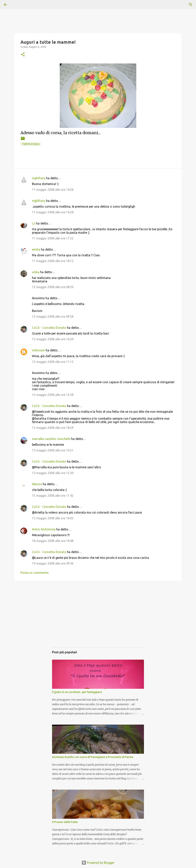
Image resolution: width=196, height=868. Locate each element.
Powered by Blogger (98, 863)
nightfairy (39, 178)
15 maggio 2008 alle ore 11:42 (53, 496)
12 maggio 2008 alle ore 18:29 (53, 428)
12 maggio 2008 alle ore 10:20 (53, 339)
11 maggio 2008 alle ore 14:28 (53, 190)
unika (36, 272)
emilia (36, 249)
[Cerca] (16, 5)
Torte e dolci (31, 144)
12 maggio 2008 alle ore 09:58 (53, 316)
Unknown (38, 350)
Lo (34, 223)
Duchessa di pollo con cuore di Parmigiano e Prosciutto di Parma (93, 757)
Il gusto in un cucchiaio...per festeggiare (77, 692)
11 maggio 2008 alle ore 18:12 (53, 261)
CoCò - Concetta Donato (49, 328)
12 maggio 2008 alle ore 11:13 (53, 362)
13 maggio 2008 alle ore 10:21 (53, 450)
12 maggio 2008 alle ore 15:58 (53, 395)
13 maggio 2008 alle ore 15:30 (53, 473)
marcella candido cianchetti (51, 439)
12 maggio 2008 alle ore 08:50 (53, 287)
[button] (23, 55)
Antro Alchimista (44, 529)
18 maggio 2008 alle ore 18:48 (53, 541)
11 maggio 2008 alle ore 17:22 (53, 238)
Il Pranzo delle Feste (65, 822)
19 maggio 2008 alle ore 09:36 (53, 563)
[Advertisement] (98, 618)
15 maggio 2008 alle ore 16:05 (53, 518)
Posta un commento (35, 573)
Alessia (37, 484)
